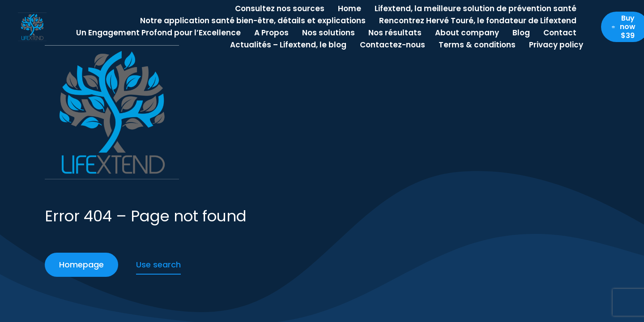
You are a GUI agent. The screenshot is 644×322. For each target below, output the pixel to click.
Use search (158, 265)
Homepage (81, 265)
